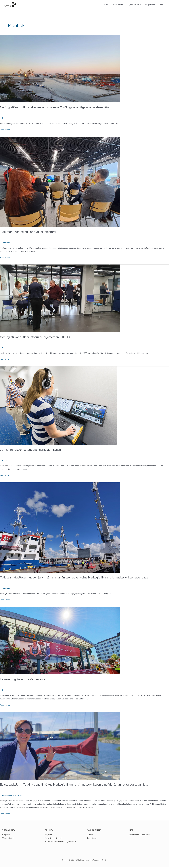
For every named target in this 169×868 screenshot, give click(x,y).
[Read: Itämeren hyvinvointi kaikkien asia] (60, 642)
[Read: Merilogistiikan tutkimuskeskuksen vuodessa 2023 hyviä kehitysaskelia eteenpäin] (60, 70)
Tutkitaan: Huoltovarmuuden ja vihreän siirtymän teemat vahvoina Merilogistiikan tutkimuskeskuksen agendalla (78, 579)
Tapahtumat (92, 839)
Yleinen (21, 796)
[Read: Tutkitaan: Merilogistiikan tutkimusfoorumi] (60, 183)
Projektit (6, 836)
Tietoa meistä (118, 5)
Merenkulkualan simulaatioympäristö (60, 843)
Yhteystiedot (150, 5)
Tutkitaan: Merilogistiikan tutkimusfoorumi (30, 233)
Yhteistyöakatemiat (53, 839)
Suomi (160, 5)
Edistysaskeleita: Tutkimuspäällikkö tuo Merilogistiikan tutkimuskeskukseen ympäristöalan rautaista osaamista (77, 786)
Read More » (5, 131)
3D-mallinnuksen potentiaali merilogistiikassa (32, 451)
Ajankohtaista (134, 5)
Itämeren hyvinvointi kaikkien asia (24, 680)
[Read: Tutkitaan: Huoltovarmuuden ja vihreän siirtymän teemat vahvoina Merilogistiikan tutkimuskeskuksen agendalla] (60, 528)
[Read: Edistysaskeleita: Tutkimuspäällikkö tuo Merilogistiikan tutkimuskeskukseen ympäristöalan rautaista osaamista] (60, 747)
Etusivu (106, 5)
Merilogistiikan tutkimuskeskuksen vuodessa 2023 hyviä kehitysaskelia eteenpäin (57, 108)
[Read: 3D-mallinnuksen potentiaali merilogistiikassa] (59, 407)
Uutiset (6, 119)
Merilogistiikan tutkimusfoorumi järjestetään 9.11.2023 (37, 338)
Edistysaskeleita (10, 796)
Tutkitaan (6, 244)
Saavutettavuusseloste (139, 836)
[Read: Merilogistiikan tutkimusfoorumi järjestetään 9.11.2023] (60, 299)
